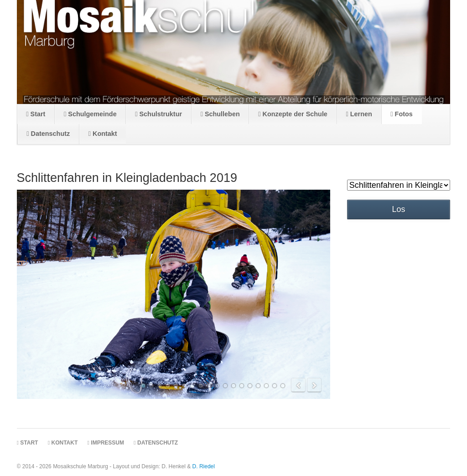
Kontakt (103, 134)
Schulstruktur (158, 114)
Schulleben (220, 114)
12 (233, 386)
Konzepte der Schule (293, 114)
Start (36, 114)
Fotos (401, 114)
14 (250, 386)
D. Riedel (204, 466)
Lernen (359, 114)
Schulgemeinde (90, 114)
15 (258, 386)
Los (399, 209)
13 (242, 386)
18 (283, 386)
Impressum (106, 443)
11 (225, 386)
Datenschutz (48, 134)
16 (266, 386)
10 (217, 386)
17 (275, 386)
